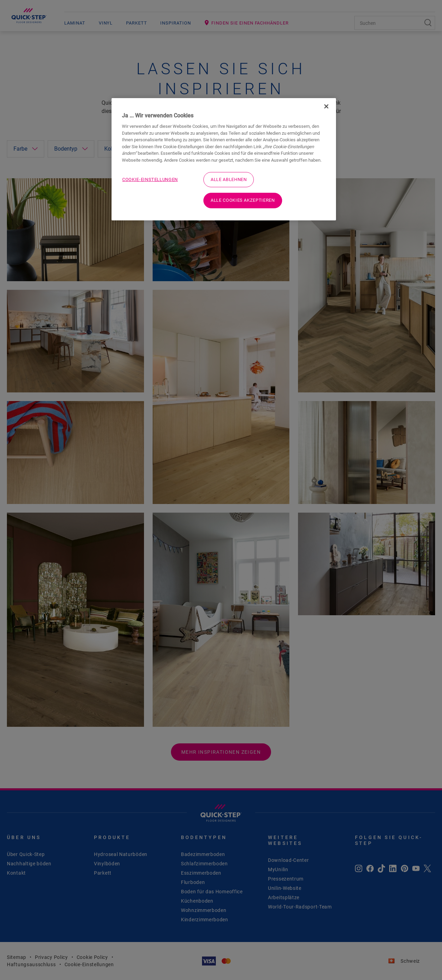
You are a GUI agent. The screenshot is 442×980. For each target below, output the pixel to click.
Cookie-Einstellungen (150, 179)
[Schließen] (326, 106)
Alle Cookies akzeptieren (243, 200)
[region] (224, 159)
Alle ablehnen (229, 179)
